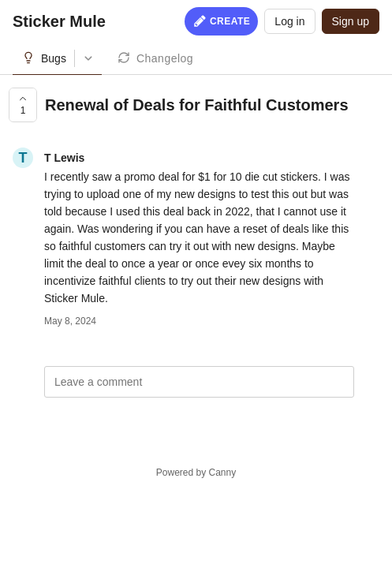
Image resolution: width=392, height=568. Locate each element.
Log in (289, 21)
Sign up (351, 21)
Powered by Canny (196, 473)
